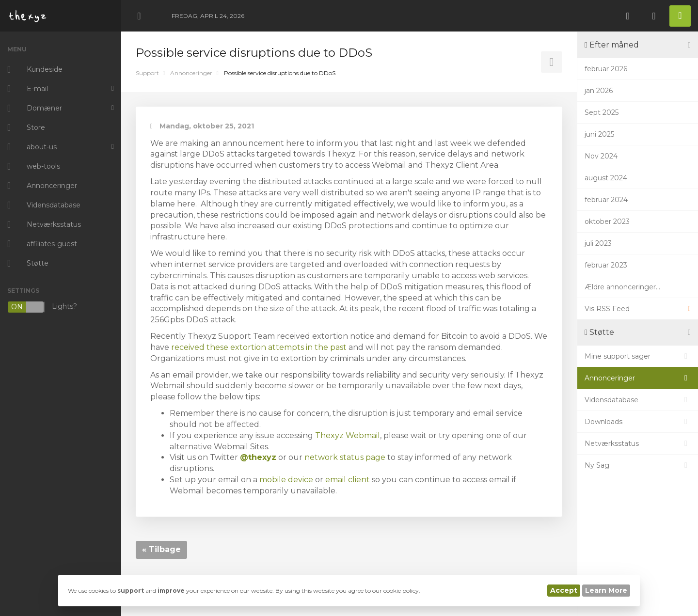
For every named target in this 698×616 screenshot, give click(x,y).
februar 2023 (606, 265)
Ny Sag (638, 465)
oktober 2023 (607, 221)
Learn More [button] (606, 590)
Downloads (638, 422)
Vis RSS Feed (638, 309)
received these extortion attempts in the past (259, 347)
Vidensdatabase (638, 400)
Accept (564, 590)
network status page (345, 457)
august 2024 (606, 178)
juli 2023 (598, 243)
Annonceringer (191, 73)
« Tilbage (161, 549)
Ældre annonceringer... (622, 287)
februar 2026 (606, 69)
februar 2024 (606, 200)
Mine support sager (638, 356)
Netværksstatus (638, 443)
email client (348, 480)
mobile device (286, 480)
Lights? (42, 307)
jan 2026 (599, 91)
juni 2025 (599, 134)
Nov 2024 (601, 156)
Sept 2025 (602, 112)
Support (147, 73)
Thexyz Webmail (348, 435)
